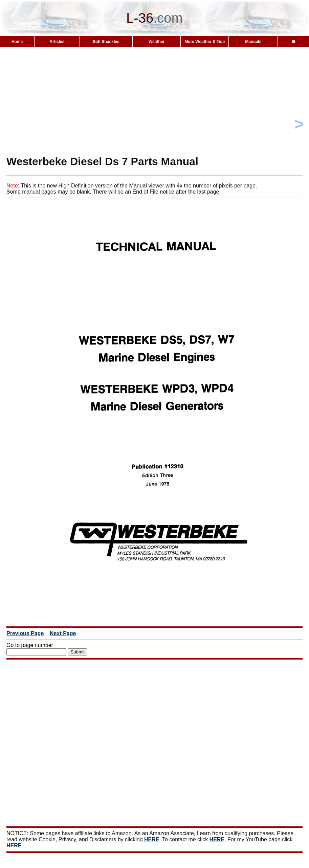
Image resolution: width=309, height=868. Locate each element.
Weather (157, 42)
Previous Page (25, 633)
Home (17, 42)
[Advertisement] (154, 113)
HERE (152, 839)
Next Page (63, 633)
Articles (57, 42)
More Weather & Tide (205, 42)
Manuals (253, 42)
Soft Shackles (106, 42)
